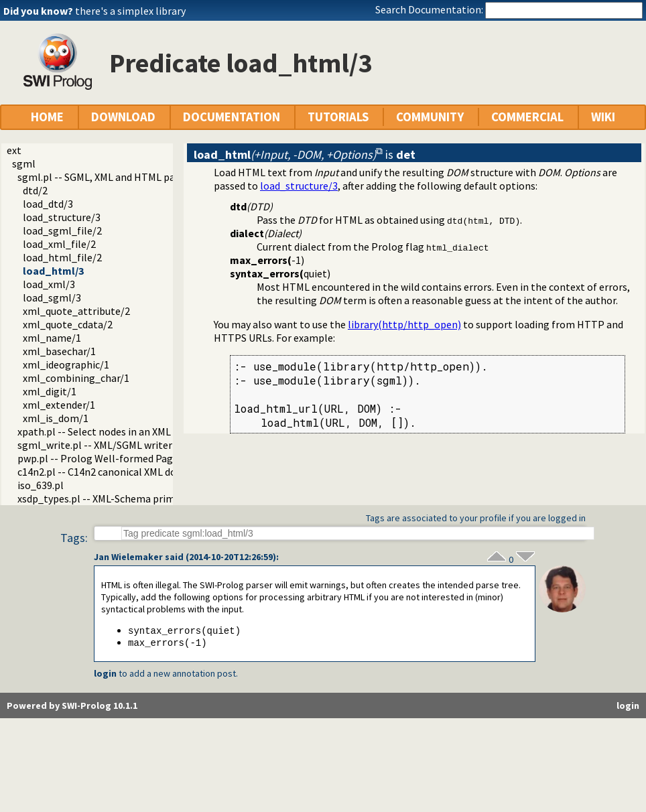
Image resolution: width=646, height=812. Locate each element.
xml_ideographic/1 (66, 364)
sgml (24, 163)
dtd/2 (35, 190)
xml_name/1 (52, 338)
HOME (47, 117)
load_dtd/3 (48, 204)
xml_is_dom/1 (56, 418)
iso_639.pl (41, 485)
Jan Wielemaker (128, 557)
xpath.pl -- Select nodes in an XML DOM (106, 431)
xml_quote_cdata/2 (68, 324)
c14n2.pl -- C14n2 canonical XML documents (117, 472)
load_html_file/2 (62, 257)
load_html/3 (53, 271)
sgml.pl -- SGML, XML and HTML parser (105, 177)
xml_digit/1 (50, 391)
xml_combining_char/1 (76, 378)
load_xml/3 (49, 284)
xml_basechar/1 (59, 351)
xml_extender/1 (59, 405)
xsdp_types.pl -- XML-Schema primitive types (120, 498)
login (105, 675)
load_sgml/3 (52, 297)
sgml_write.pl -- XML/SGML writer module (113, 445)
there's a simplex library (130, 11)
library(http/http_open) (404, 324)
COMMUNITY (430, 117)
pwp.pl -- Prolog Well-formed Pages (100, 458)
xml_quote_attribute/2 (76, 311)
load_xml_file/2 (59, 244)
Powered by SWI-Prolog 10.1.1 (72, 707)
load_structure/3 (62, 217)
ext (14, 150)
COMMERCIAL (527, 117)
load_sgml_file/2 (62, 230)
